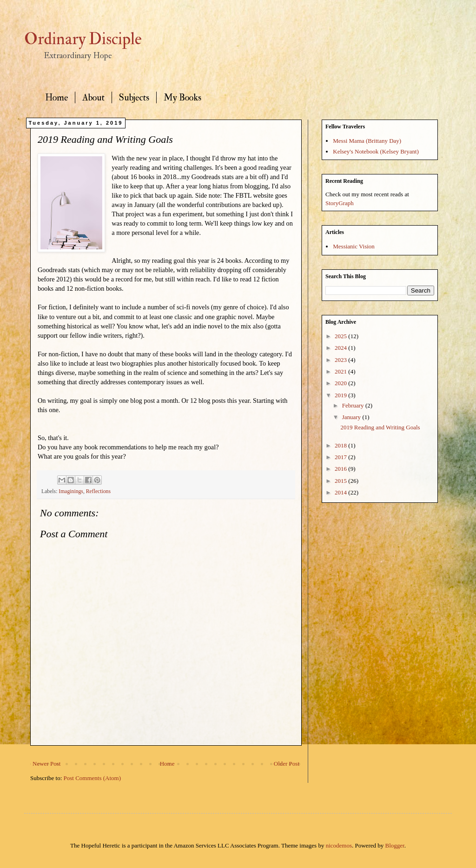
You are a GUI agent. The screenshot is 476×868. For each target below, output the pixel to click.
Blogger (395, 845)
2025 (341, 336)
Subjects (134, 97)
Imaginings (71, 491)
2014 (341, 492)
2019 (341, 395)
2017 (341, 457)
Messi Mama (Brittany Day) (367, 141)
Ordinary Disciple (83, 39)
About (93, 97)
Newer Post (46, 764)
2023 (341, 360)
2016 (341, 469)
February (354, 405)
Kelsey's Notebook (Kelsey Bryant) (376, 151)
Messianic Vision (354, 246)
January (352, 417)
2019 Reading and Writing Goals (380, 427)
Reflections (98, 491)
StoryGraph (340, 203)
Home (56, 97)
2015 (341, 481)
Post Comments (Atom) (93, 778)
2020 (341, 383)
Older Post (287, 764)
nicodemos (339, 845)
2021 (341, 371)
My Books (182, 97)
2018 (341, 445)
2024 (341, 348)
